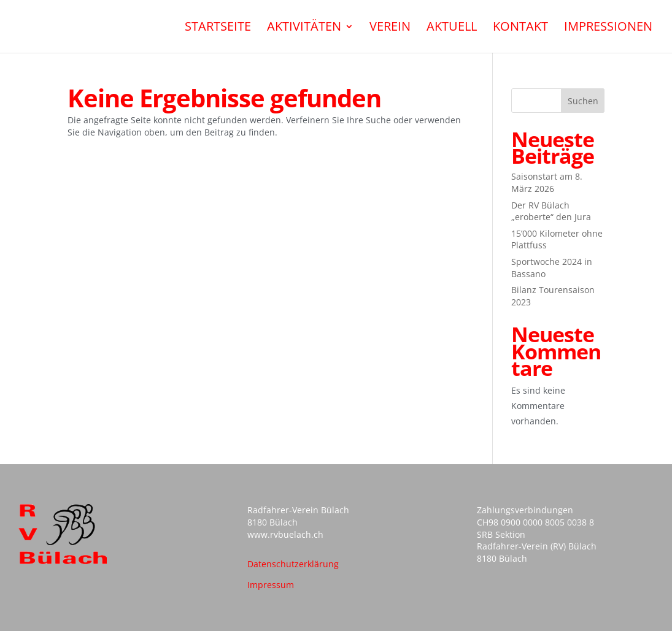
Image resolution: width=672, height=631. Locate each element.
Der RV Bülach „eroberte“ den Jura (551, 211)
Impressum (271, 585)
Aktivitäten (304, 28)
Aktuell (452, 28)
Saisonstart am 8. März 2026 (547, 182)
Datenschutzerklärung (293, 564)
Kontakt (520, 28)
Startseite (218, 28)
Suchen (583, 101)
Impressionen (608, 28)
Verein (390, 28)
